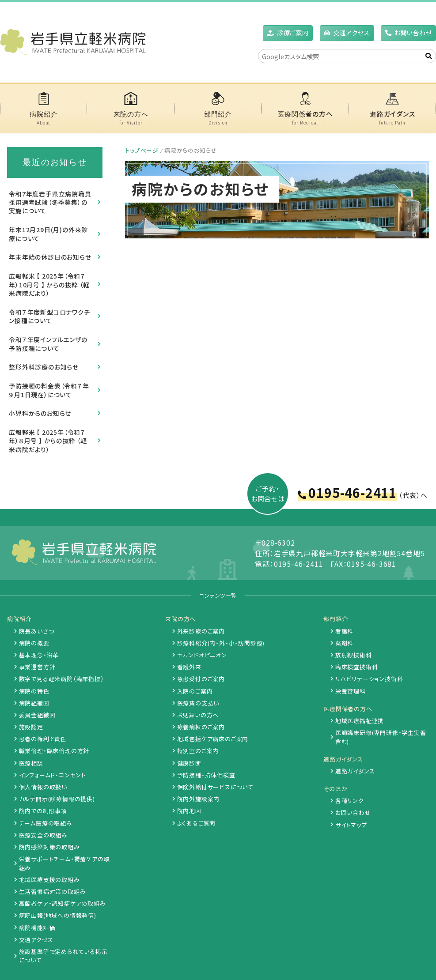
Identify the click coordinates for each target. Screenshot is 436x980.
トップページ (142, 150)
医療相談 (31, 763)
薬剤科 (344, 643)
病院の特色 (34, 691)
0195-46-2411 (353, 492)
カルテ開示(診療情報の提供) (57, 799)
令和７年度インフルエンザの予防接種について (48, 344)
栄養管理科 (351, 691)
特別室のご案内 (198, 751)
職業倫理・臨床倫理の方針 (54, 751)
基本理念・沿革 (39, 655)
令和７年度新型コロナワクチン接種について (49, 316)
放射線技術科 (354, 655)
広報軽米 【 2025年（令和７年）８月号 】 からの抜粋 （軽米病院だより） (48, 441)
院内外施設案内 (199, 799)
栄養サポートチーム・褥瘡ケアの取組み (64, 863)
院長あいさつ (37, 631)
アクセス (351, 32)
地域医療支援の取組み (49, 880)
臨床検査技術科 (357, 667)
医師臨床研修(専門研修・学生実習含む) (381, 737)
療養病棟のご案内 (201, 727)
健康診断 (189, 763)
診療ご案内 (293, 32)
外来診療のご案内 (201, 631)
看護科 (344, 631)
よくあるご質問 (197, 823)
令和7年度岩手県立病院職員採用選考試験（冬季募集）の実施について (50, 202)
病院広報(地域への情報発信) (58, 915)
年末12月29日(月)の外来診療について (48, 234)
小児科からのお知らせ (40, 413)
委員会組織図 (37, 715)
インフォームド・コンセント (53, 775)
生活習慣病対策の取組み (53, 891)
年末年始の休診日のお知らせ (50, 257)
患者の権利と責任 (43, 739)
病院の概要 (34, 643)
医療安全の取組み (43, 835)
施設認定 (31, 727)
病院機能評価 (37, 928)
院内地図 (189, 811)
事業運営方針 (37, 667)
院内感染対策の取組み (49, 847)
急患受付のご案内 (201, 679)
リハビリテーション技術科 (369, 679)
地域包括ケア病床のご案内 (213, 739)
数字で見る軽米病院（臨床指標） (62, 679)
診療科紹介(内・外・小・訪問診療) (221, 643)
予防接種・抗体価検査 (206, 775)
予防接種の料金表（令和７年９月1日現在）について (49, 390)
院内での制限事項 (43, 811)
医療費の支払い (198, 703)
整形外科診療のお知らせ (44, 367)
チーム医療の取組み (46, 823)
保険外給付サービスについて (215, 787)
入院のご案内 (195, 691)
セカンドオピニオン (202, 655)
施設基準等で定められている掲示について (63, 956)
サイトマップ (351, 825)
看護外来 (189, 667)
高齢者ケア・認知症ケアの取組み (63, 903)
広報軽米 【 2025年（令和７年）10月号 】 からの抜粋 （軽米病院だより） (49, 285)
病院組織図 (34, 703)
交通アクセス (36, 940)
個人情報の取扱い (43, 787)
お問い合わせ (413, 32)
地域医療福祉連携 (360, 721)
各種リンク (350, 801)
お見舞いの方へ (198, 715)
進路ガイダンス (355, 771)
